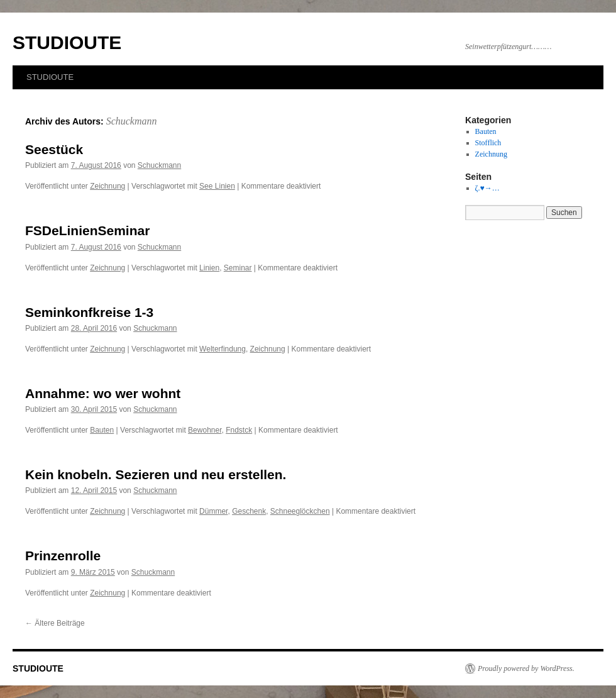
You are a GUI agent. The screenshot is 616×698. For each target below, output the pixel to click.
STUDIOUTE (67, 42)
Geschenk (249, 511)
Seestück (54, 149)
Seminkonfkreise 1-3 (89, 312)
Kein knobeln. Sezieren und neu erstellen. (156, 474)
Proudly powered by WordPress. (526, 668)
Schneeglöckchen (300, 511)
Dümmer (213, 511)
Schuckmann (132, 121)
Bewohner (205, 430)
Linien (209, 268)
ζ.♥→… (487, 188)
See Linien (217, 186)
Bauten (102, 430)
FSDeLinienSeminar (87, 230)
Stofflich (488, 143)
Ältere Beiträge (55, 623)
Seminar (238, 268)
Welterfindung (223, 349)
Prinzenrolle (63, 556)
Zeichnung (107, 186)
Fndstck (239, 430)
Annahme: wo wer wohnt (103, 393)
